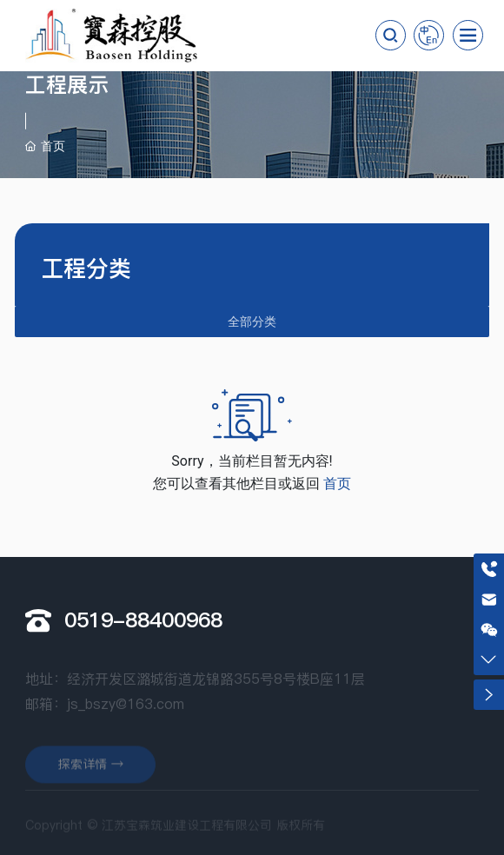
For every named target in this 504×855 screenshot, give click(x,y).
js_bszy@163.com (126, 723)
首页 (337, 484)
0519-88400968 (143, 620)
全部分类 (252, 321)
